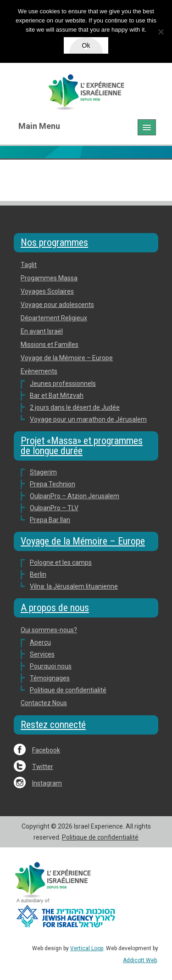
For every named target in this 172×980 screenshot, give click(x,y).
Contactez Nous (44, 703)
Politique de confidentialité (68, 690)
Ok (86, 45)
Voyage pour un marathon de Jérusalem (88, 419)
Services (42, 654)
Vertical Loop (87, 948)
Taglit (29, 265)
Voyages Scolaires (47, 291)
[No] (161, 32)
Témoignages (50, 678)
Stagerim (43, 472)
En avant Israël (42, 331)
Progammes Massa (49, 278)
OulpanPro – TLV (54, 508)
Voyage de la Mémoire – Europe (67, 358)
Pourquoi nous (51, 666)
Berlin (38, 574)
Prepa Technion (53, 484)
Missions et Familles (50, 345)
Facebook (46, 750)
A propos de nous (55, 608)
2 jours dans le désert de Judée (75, 407)
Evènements (39, 371)
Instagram (47, 783)
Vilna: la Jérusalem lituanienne (74, 586)
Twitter (43, 767)
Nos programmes (54, 242)
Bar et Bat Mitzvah (57, 395)
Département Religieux (54, 318)
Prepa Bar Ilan (50, 520)
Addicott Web (140, 960)
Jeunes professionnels (63, 384)
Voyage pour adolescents (57, 305)
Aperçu (40, 642)
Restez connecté (53, 725)
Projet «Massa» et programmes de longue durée (82, 446)
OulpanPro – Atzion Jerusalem (75, 496)
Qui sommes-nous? (49, 630)
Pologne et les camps (61, 562)
